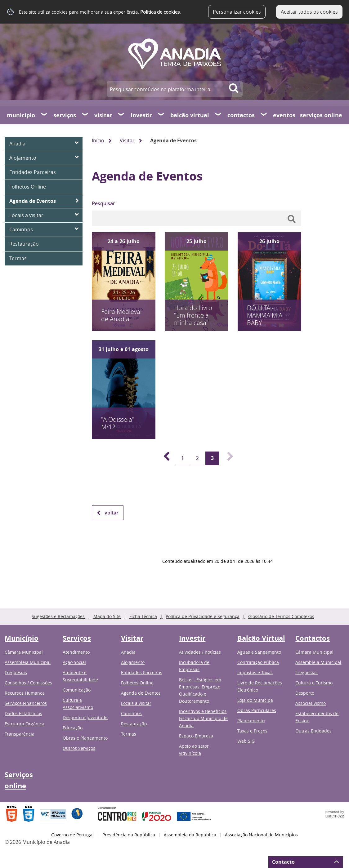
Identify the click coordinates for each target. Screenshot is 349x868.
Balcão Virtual (190, 115)
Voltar (112, 513)
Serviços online (321, 115)
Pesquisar (103, 203)
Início (98, 140)
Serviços (65, 115)
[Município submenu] (44, 115)
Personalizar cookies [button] (237, 12)
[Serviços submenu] (85, 115)
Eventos (284, 115)
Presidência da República (129, 835)
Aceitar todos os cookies (309, 12)
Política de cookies (160, 12)
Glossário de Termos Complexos (281, 616)
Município (21, 115)
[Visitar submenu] (121, 115)
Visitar (103, 115)
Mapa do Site (107, 616)
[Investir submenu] (161, 115)
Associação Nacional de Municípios (261, 835)
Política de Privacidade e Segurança (203, 616)
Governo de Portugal (72, 835)
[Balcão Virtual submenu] (218, 115)
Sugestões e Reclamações (58, 616)
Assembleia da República (190, 835)
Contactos (241, 115)
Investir (141, 115)
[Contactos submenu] (264, 115)
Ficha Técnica (143, 616)
